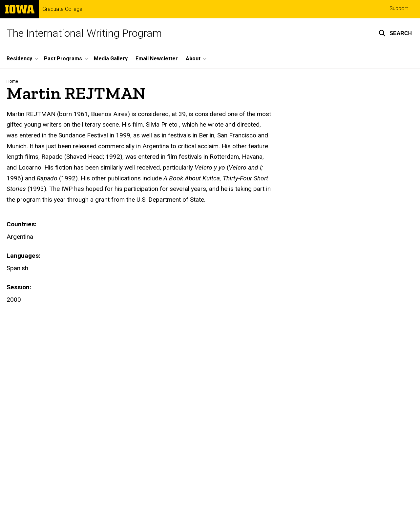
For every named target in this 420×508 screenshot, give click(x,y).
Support (399, 8)
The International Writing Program (84, 33)
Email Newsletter (157, 59)
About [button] (193, 59)
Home (12, 81)
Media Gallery (111, 59)
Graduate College (62, 9)
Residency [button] (19, 59)
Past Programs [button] (63, 59)
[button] (395, 33)
